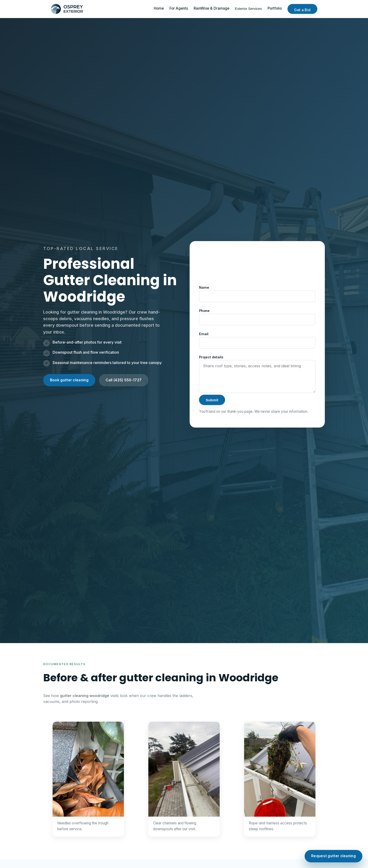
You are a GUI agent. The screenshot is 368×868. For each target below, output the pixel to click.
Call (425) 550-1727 (124, 380)
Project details (211, 357)
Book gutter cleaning (69, 380)
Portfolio (275, 8)
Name (204, 287)
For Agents (179, 8)
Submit (212, 400)
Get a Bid (302, 10)
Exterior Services (248, 9)
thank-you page (240, 411)
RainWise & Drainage (211, 8)
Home (159, 8)
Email (204, 334)
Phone (204, 311)
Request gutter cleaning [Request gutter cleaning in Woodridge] (333, 856)
